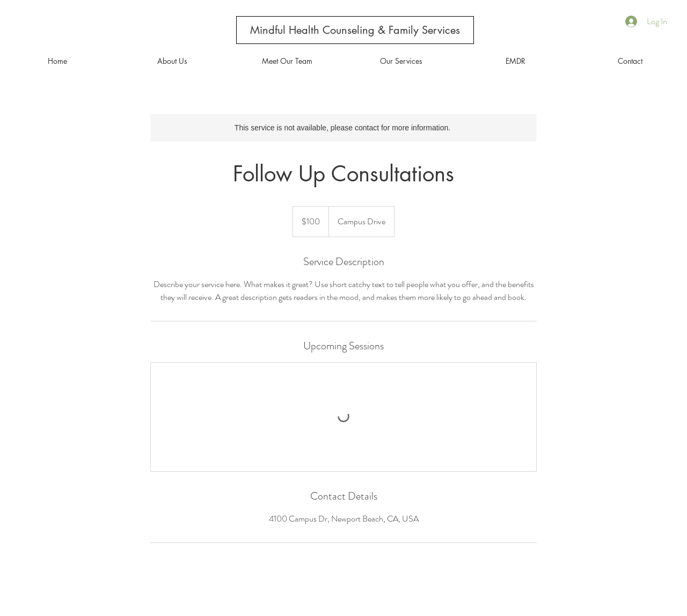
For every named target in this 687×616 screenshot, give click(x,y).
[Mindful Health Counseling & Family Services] (355, 30)
